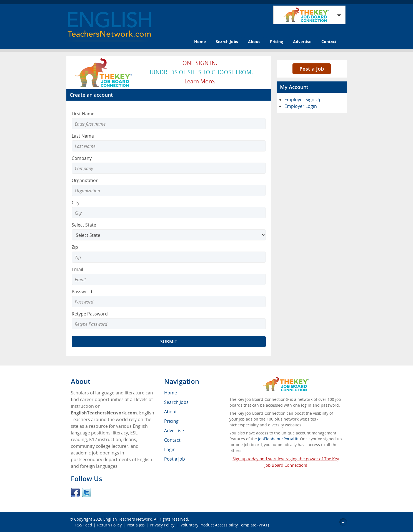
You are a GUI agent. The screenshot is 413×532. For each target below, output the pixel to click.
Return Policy (109, 525)
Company (82, 158)
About (254, 42)
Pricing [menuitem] (171, 421)
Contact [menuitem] (172, 440)
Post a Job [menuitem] (175, 459)
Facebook (75, 493)
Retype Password (90, 314)
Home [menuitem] (171, 393)
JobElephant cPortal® (278, 439)
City (76, 203)
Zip (75, 247)
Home (200, 42)
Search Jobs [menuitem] (176, 402)
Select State (84, 225)
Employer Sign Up (303, 100)
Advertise (302, 42)
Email (77, 269)
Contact (329, 42)
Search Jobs (227, 42)
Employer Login (301, 106)
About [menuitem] (171, 412)
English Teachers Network (127, 519)
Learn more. (200, 81)
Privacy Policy (163, 525)
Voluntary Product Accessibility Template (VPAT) (225, 525)
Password (82, 292)
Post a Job (312, 69)
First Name (83, 114)
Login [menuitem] (170, 449)
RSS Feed (84, 525)
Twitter (86, 493)
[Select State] (169, 235)
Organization (85, 180)
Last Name (83, 136)
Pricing (276, 42)
